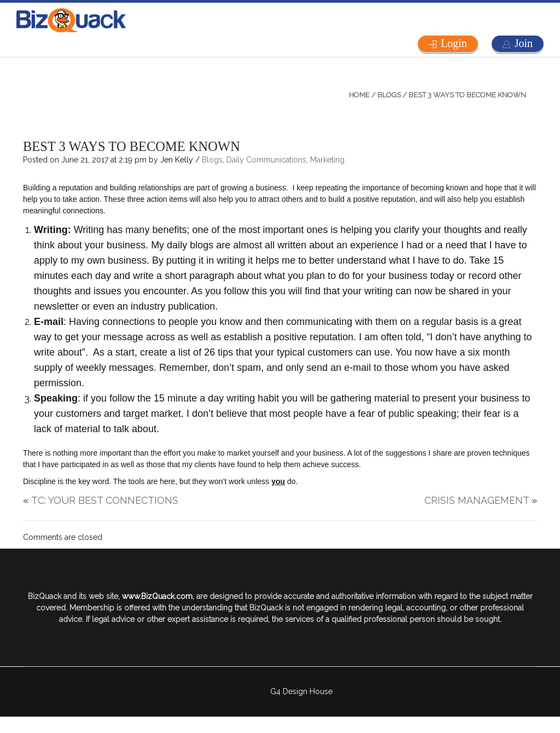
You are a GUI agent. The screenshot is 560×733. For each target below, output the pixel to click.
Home (359, 95)
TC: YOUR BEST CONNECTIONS (105, 500)
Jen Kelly (177, 160)
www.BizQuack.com (157, 596)
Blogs (389, 95)
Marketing (327, 160)
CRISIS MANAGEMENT (477, 500)
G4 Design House (301, 691)
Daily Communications (266, 160)
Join (524, 43)
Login (454, 43)
